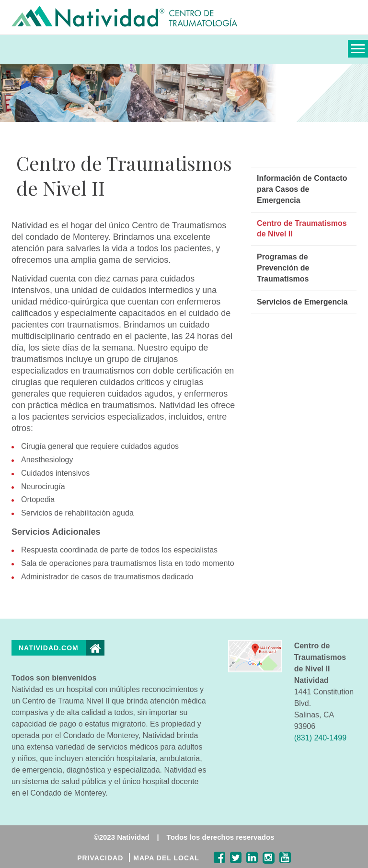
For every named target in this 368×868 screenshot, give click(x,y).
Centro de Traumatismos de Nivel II (302, 229)
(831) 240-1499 (320, 738)
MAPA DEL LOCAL (166, 858)
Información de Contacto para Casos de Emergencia (302, 189)
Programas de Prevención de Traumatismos (283, 268)
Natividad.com (49, 648)
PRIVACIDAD (100, 858)
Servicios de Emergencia (302, 302)
